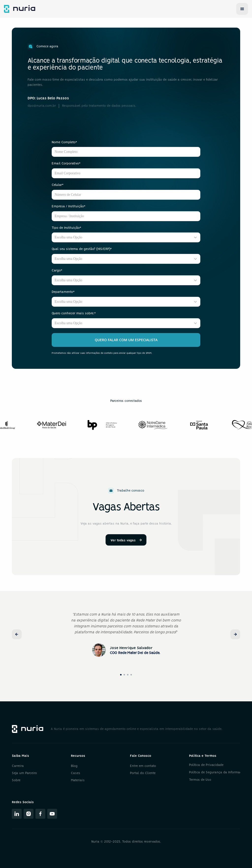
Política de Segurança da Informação (217, 772)
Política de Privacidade (206, 765)
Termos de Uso (200, 780)
